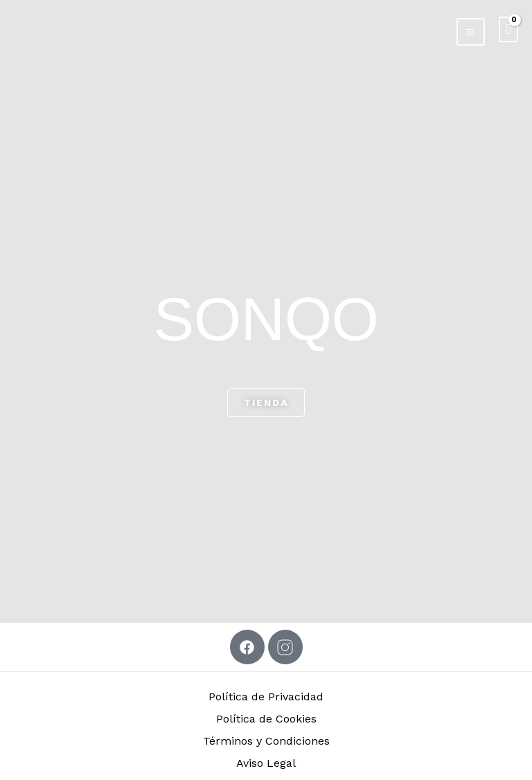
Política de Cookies (266, 719)
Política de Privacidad (266, 697)
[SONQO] (31, 28)
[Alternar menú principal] (470, 30)
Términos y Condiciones (266, 741)
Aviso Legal (266, 763)
